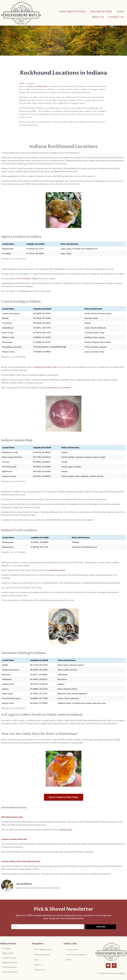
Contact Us (116, 17)
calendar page (66, 830)
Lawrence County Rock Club (14, 839)
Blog (120, 11)
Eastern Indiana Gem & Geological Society (21, 861)
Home (22, 83)
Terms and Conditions (76, 955)
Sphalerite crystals (57, 570)
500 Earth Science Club (12, 817)
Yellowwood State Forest (45, 367)
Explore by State (101, 11)
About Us (98, 17)
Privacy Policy (72, 950)
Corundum (26, 278)
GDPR (69, 960)
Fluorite (25, 291)
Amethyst (66, 388)
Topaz (34, 278)
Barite (57, 171)
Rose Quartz (52, 388)
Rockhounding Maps (37, 86)
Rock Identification (72, 11)
